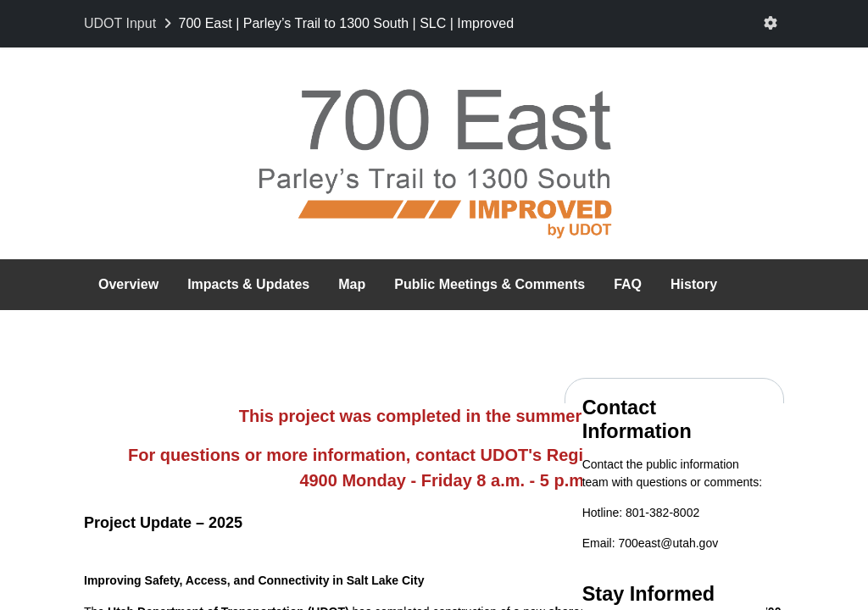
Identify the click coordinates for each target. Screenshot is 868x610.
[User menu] (771, 24)
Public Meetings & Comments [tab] (490, 284)
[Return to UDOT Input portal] (129, 24)
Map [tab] (352, 284)
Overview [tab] (128, 284)
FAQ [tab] (628, 284)
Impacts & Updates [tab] (248, 284)
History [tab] (694, 284)
